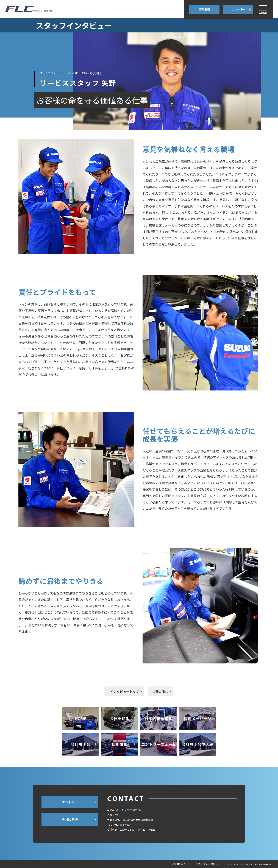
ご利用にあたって (181, 864)
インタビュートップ (125, 691)
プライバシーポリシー (207, 864)
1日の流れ (161, 691)
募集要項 (204, 9)
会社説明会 (70, 820)
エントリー (238, 9)
